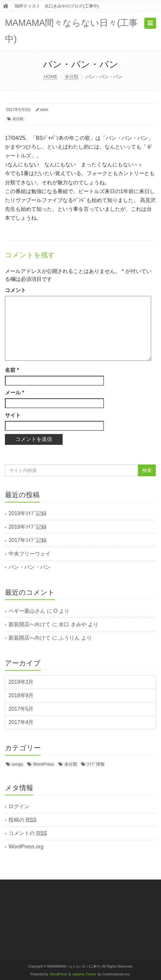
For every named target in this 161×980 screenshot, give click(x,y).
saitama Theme (84, 974)
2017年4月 (21, 722)
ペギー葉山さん (27, 611)
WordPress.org (26, 847)
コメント (15, 290)
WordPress (44, 764)
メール (15, 393)
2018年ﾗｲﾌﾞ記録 (28, 527)
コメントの (28, 833)
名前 (12, 370)
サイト (13, 415)
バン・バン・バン (30, 567)
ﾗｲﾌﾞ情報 (96, 764)
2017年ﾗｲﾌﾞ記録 (28, 540)
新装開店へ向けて (30, 624)
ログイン (19, 806)
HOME (50, 77)
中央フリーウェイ (30, 554)
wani (44, 110)
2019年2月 (21, 682)
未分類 (71, 77)
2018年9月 (21, 695)
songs (18, 764)
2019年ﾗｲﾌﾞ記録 (28, 513)
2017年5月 (21, 709)
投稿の (22, 820)
